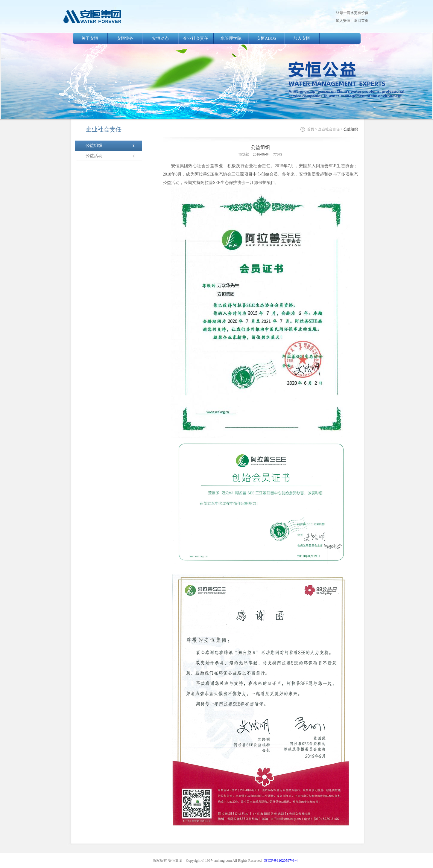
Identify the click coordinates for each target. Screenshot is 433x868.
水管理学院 (231, 38)
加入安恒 (343, 21)
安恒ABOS (266, 38)
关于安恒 (90, 38)
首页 (311, 129)
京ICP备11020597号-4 (281, 861)
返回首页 (361, 21)
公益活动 (94, 156)
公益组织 (94, 146)
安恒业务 (125, 38)
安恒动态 (160, 38)
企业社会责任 (196, 38)
